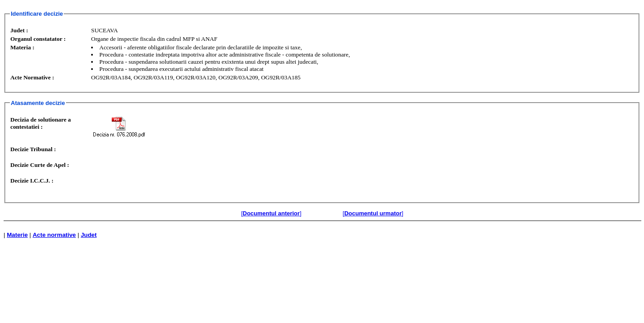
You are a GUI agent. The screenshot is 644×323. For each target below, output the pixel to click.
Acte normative (54, 235)
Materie (17, 235)
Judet (89, 235)
